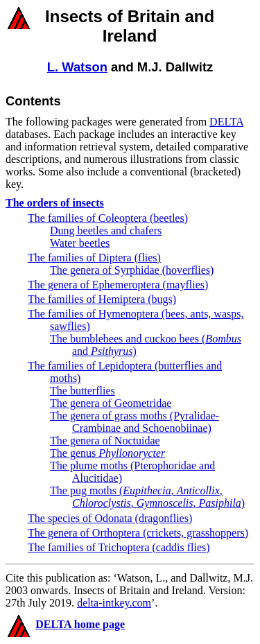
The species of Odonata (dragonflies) (110, 518)
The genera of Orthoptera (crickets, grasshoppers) (138, 533)
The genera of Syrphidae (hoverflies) (132, 270)
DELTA (226, 122)
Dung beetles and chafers (106, 230)
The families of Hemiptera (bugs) (102, 299)
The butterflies (83, 391)
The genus (107, 453)
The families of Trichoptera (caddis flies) (119, 547)
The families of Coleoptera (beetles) (108, 218)
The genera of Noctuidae (105, 441)
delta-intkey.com (114, 603)
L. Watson (77, 67)
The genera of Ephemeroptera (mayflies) (118, 285)
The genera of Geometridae (111, 403)
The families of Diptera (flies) (94, 258)
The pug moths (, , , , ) (147, 497)
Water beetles (80, 243)
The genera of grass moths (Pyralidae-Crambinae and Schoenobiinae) (135, 422)
